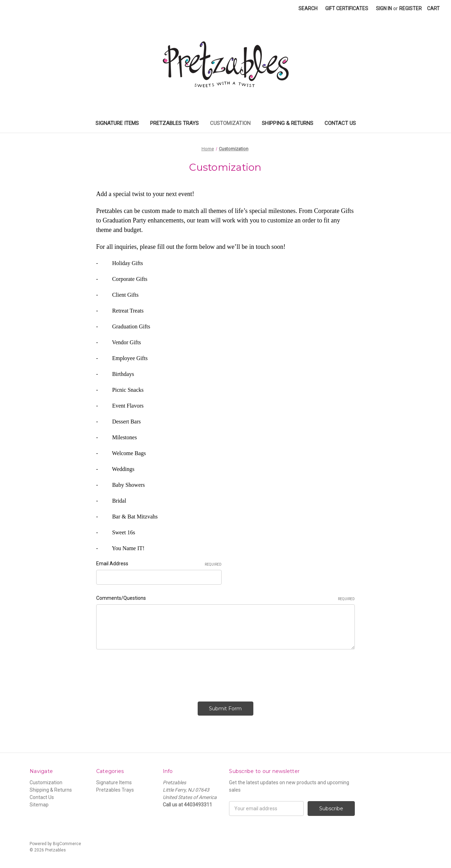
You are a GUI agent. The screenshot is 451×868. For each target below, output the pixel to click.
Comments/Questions (225, 598)
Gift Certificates (347, 8)
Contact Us (340, 123)
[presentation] (150, 673)
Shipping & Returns (288, 123)
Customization (230, 123)
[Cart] (433, 9)
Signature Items (117, 123)
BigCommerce (67, 844)
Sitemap (39, 805)
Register (410, 8)
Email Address (159, 564)
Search (308, 8)
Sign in (384, 8)
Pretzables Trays (174, 123)
